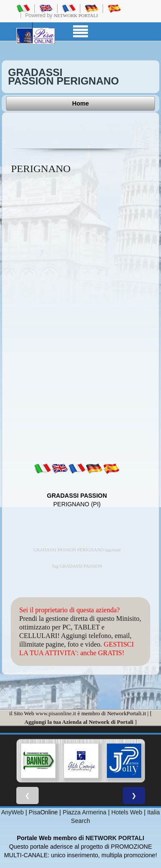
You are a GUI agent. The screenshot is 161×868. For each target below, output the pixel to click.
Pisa (35, 812)
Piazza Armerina (85, 812)
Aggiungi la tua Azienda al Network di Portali (79, 722)
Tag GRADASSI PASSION (77, 566)
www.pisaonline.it (56, 713)
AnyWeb (13, 812)
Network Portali (76, 15)
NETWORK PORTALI (115, 838)
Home (80, 103)
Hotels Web (127, 812)
